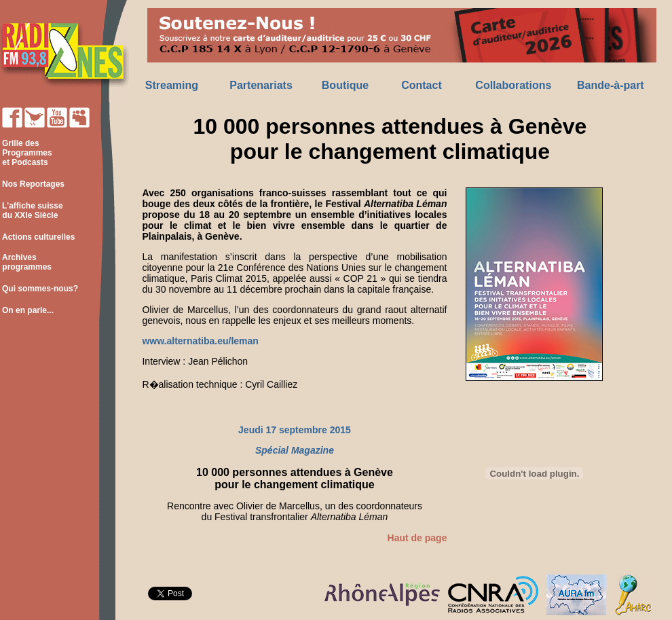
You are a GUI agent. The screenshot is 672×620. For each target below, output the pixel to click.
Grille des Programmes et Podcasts (26, 153)
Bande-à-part (611, 85)
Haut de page (417, 538)
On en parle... (28, 310)
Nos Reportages (33, 184)
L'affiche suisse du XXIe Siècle (32, 211)
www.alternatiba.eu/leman (200, 341)
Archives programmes (26, 262)
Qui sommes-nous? (40, 289)
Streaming (172, 85)
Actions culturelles (38, 237)
